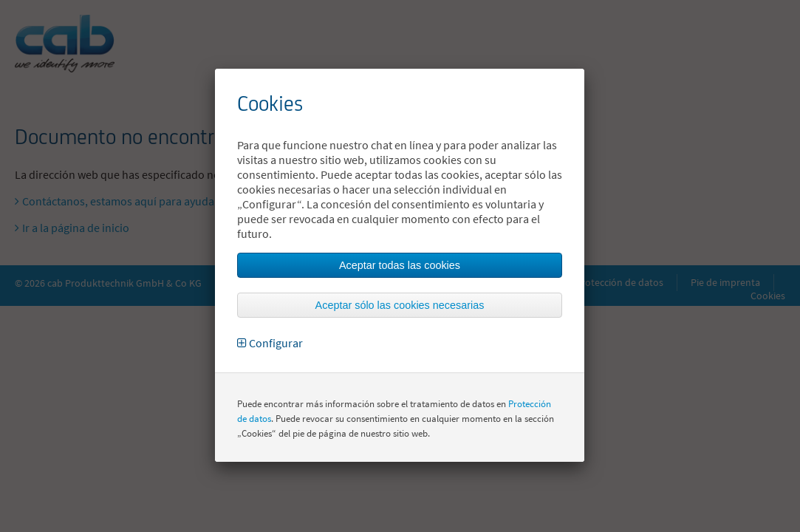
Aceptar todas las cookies (400, 265)
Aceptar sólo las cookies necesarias (400, 305)
